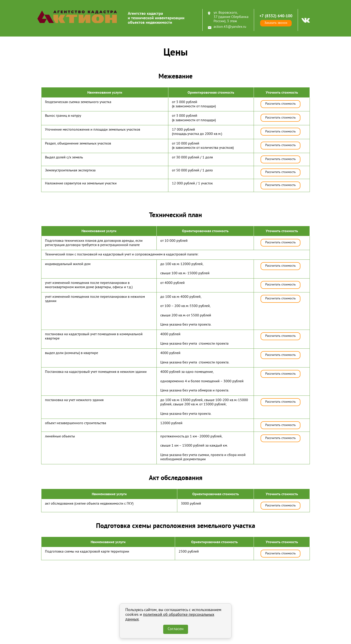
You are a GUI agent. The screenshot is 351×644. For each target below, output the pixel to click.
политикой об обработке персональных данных (170, 617)
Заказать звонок (276, 23)
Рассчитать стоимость (280, 104)
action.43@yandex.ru (230, 27)
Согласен (176, 629)
